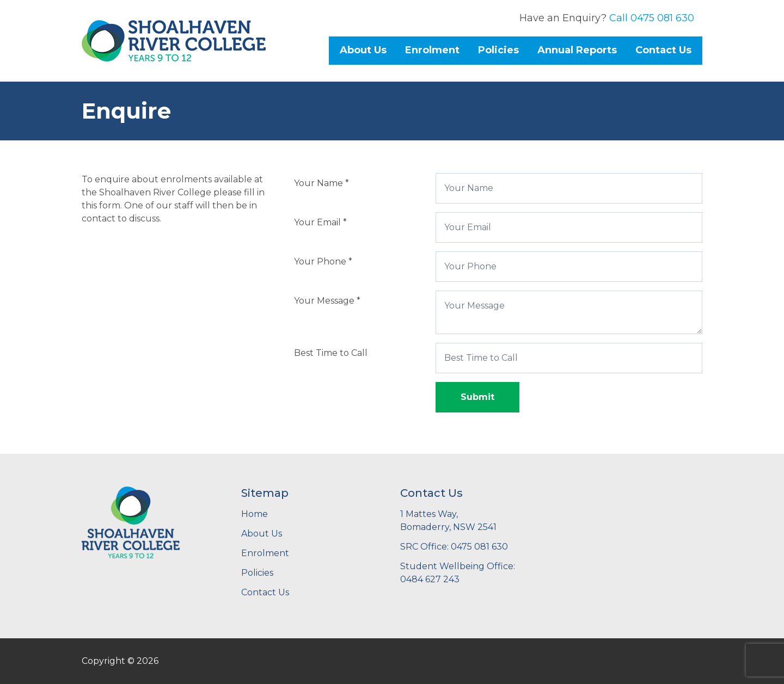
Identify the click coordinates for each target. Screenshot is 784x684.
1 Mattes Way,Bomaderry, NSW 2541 (448, 520)
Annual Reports (577, 50)
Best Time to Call (331, 353)
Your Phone (323, 261)
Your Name (321, 183)
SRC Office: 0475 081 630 (454, 547)
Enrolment (432, 50)
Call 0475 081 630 (652, 18)
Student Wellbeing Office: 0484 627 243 (458, 573)
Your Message (327, 301)
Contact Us (663, 50)
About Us (363, 50)
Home (255, 514)
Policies (498, 50)
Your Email (320, 222)
